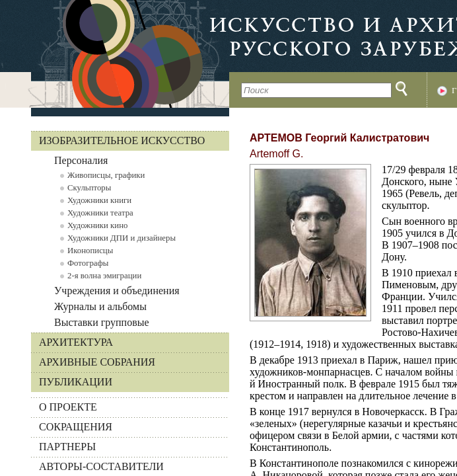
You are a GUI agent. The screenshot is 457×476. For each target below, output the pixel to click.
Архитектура (76, 342)
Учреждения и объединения (117, 291)
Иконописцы (90, 251)
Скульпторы (89, 188)
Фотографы (88, 263)
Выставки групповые (102, 322)
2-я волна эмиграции (104, 276)
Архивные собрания (97, 362)
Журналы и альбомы (100, 306)
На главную (115, 54)
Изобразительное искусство (122, 140)
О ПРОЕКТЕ (68, 407)
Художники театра (100, 213)
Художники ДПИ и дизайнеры (122, 238)
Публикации (76, 382)
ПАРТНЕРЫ (67, 447)
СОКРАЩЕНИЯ (76, 427)
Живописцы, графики (106, 175)
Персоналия (81, 160)
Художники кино (97, 225)
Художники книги (99, 200)
